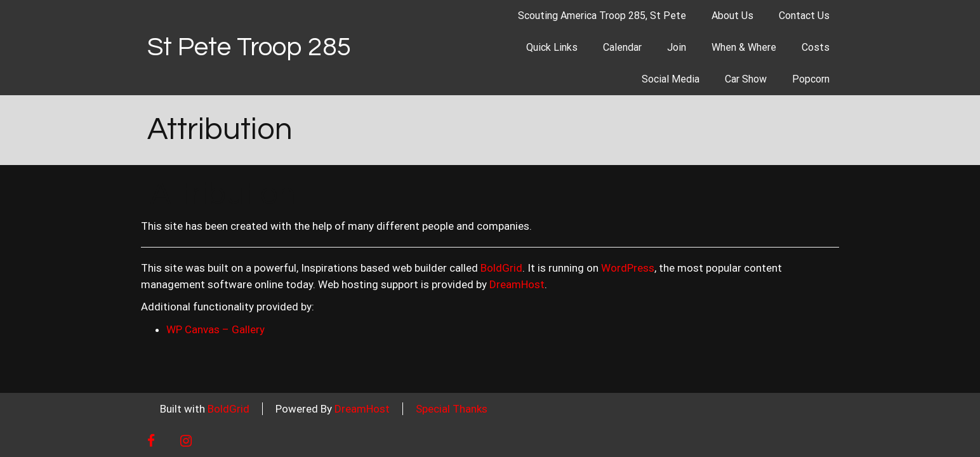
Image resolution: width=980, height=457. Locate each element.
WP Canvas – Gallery (215, 329)
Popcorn (811, 79)
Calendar (622, 47)
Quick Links (552, 47)
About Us (732, 16)
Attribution (220, 129)
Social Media (671, 79)
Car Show (746, 79)
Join (677, 47)
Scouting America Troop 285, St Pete (602, 16)
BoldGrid (501, 268)
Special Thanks (452, 409)
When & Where (744, 47)
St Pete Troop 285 (249, 47)
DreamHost (517, 284)
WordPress (628, 268)
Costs (816, 47)
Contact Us (804, 16)
